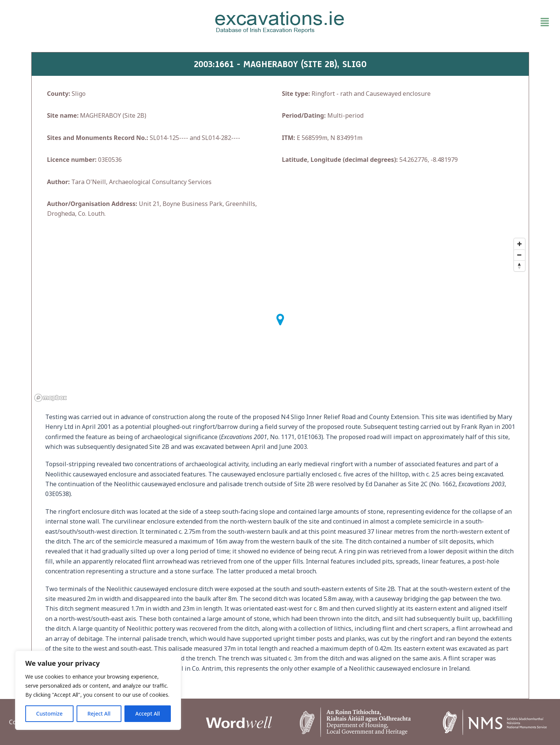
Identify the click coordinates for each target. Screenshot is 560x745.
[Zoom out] (519, 255)
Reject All (99, 714)
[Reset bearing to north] (519, 266)
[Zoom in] (519, 244)
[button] (464, 22)
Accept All (148, 714)
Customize (49, 714)
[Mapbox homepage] (51, 398)
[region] (98, 690)
